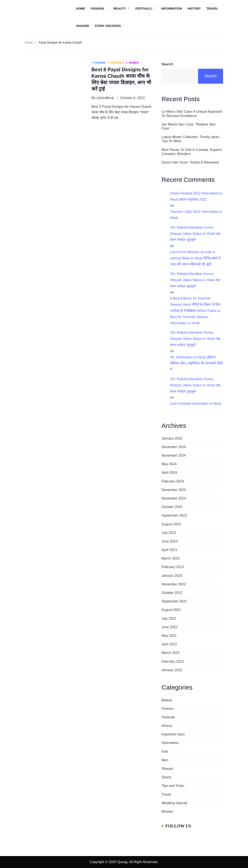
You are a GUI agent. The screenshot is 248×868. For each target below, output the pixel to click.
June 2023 (170, 541)
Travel (212, 9)
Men (165, 760)
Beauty (120, 9)
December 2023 (174, 490)
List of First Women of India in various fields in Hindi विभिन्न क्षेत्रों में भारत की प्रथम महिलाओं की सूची (195, 258)
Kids (165, 752)
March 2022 (171, 653)
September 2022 (174, 601)
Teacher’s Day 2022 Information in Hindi (196, 215)
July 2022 (169, 619)
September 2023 (174, 515)
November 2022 (174, 584)
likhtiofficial (105, 98)
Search (167, 64)
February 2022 (173, 661)
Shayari (83, 26)
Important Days (173, 734)
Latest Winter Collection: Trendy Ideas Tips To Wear (190, 139)
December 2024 (174, 447)
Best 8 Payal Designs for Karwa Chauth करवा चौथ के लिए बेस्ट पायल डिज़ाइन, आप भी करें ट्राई (121, 79)
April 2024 (169, 473)
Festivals (143, 9)
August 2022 (171, 610)
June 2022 (170, 627)
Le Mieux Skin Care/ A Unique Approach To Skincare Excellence (192, 114)
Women (167, 812)
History (194, 9)
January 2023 (172, 576)
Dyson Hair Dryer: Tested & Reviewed (190, 162)
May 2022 (169, 636)
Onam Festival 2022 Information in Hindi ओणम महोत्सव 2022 (196, 196)
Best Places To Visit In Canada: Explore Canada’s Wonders (192, 152)
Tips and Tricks (173, 786)
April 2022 (169, 644)
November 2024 (174, 455)
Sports (166, 777)
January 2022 (172, 670)
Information (172, 9)
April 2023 (169, 550)
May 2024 (169, 464)
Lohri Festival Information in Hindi (195, 404)
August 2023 (171, 524)
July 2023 (169, 533)
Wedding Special (174, 803)
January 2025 (172, 438)
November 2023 (174, 498)
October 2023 (172, 507)
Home (81, 9)
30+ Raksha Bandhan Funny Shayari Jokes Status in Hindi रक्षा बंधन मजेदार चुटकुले (195, 234)
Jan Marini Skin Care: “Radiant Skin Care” (189, 126)
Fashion (97, 9)
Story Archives (108, 26)
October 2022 (172, 593)
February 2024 (173, 481)
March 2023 (171, 558)
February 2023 (173, 567)
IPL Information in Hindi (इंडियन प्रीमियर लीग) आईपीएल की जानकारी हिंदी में (196, 363)
